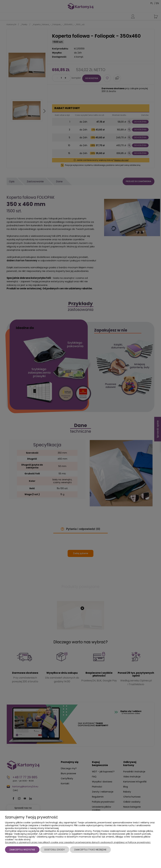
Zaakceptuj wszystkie (22, 850)
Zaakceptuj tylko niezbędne (90, 850)
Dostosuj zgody (55, 850)
